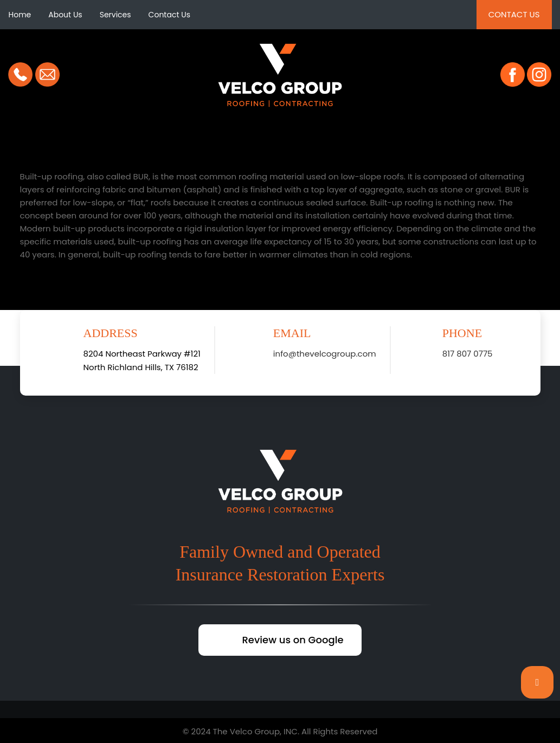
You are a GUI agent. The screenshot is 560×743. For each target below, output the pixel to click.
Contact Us (169, 15)
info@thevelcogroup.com (325, 354)
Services (115, 15)
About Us (65, 15)
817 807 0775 (468, 354)
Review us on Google (292, 640)
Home (20, 15)
